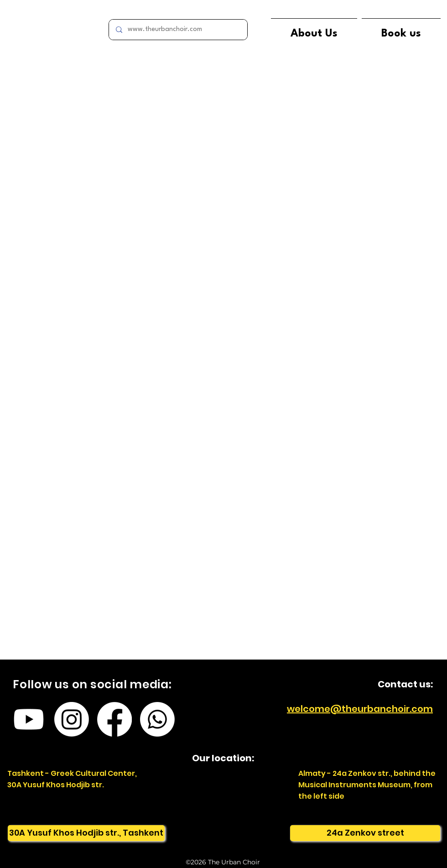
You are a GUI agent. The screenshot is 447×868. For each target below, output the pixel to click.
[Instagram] (72, 719)
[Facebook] (114, 719)
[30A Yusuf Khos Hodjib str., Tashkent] (86, 833)
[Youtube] (29, 719)
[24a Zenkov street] (365, 833)
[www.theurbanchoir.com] (178, 30)
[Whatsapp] (157, 719)
